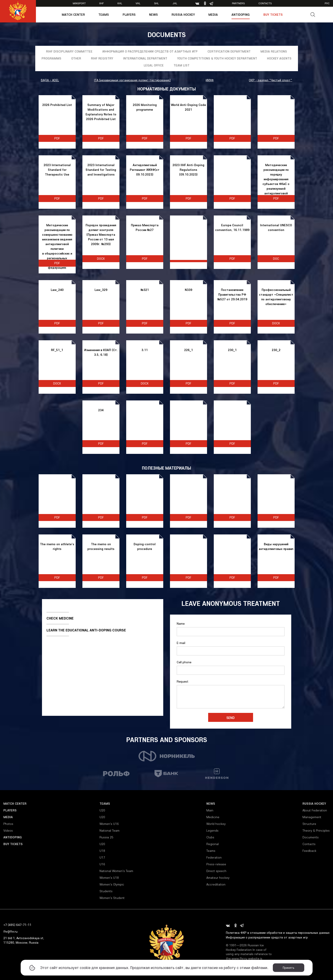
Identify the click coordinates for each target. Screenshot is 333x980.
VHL (138, 3)
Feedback (309, 851)
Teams (104, 15)
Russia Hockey (183, 15)
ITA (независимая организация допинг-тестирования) (132, 80)
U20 (102, 810)
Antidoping (241, 15)
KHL (120, 3)
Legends (212, 831)
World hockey (216, 824)
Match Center (73, 15)
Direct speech (216, 871)
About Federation (315, 810)
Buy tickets (273, 15)
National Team (109, 831)
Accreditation (216, 884)
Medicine (213, 817)
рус (327, 3)
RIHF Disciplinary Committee (69, 51)
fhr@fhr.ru (10, 932)
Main (210, 810)
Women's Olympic (112, 884)
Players (129, 15)
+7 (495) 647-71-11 (17, 925)
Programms (51, 58)
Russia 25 (106, 837)
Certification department (229, 51)
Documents (311, 837)
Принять (289, 968)
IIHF (101, 3)
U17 (102, 857)
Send (230, 718)
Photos (8, 824)
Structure (309, 824)
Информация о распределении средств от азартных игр (150, 51)
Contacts (265, 3)
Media (213, 15)
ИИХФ (210, 80)
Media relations (274, 51)
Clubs (210, 837)
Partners (238, 3)
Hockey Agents (279, 58)
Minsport (79, 3)
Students (106, 891)
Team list (182, 65)
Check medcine (60, 618)
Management (312, 817)
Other (76, 58)
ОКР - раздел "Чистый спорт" (270, 80)
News (153, 15)
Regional (213, 844)
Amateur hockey (218, 878)
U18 (102, 851)
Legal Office (154, 65)
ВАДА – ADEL (50, 80)
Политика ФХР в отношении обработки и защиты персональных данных (278, 933)
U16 (102, 864)
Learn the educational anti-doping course (86, 630)
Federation (214, 857)
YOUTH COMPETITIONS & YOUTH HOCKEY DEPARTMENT (217, 58)
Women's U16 (109, 824)
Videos (8, 831)
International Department (145, 58)
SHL (156, 3)
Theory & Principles (316, 831)
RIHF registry (102, 58)
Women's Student (112, 898)
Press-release (216, 864)
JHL (175, 3)
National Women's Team (116, 871)
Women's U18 (109, 878)
